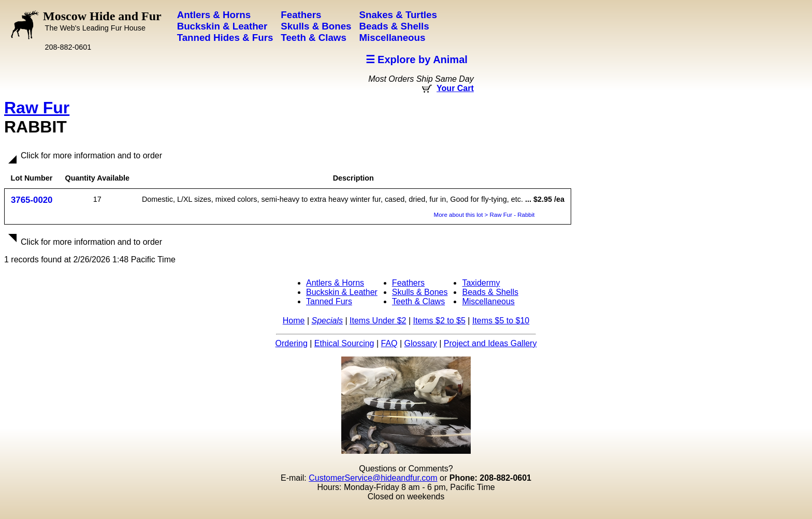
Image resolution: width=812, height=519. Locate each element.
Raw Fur (37, 108)
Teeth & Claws (418, 301)
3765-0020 (32, 200)
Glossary (421, 343)
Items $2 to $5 (439, 321)
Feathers (408, 283)
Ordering (292, 343)
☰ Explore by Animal (417, 60)
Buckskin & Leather (342, 292)
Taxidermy (481, 283)
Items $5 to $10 (501, 321)
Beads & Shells (490, 292)
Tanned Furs (329, 301)
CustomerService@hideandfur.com (373, 478)
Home (294, 321)
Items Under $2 (378, 321)
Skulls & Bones (420, 292)
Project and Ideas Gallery (490, 343)
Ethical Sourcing (344, 343)
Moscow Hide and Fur (102, 21)
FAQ (389, 343)
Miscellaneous (488, 301)
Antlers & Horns (335, 283)
